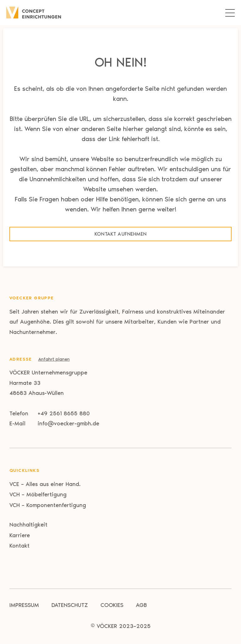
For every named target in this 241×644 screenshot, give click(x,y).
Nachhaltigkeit (28, 525)
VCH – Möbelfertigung (38, 494)
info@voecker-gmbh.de (68, 423)
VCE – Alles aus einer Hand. (45, 484)
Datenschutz (70, 605)
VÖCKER (107, 626)
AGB (141, 605)
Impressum (24, 605)
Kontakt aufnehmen (120, 234)
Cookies (112, 605)
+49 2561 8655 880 (64, 413)
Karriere (20, 535)
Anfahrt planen (54, 359)
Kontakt (19, 546)
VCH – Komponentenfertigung (48, 505)
